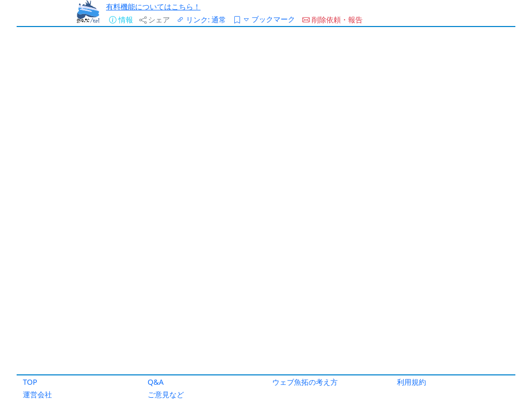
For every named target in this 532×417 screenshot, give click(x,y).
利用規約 (411, 382)
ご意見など (166, 394)
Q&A (156, 382)
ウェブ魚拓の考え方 (305, 382)
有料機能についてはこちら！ (153, 6)
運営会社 (37, 394)
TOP (30, 382)
